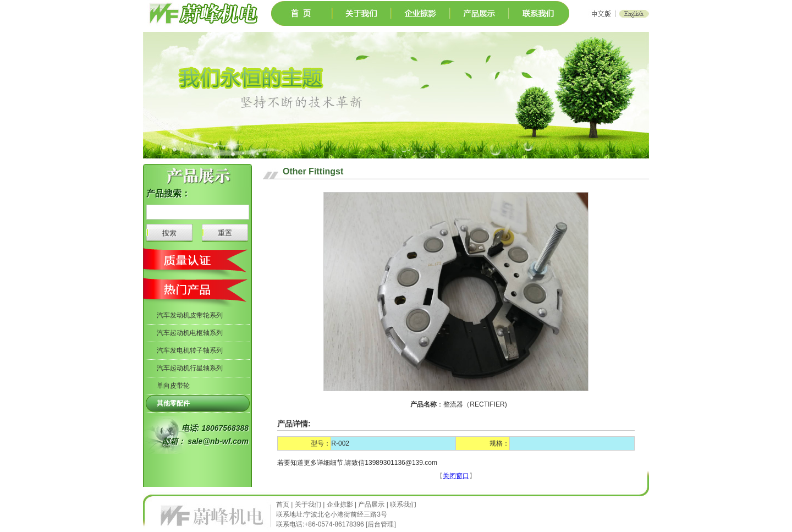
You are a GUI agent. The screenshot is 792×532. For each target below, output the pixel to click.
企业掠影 (340, 504)
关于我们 (308, 504)
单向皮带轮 (173, 386)
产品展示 (371, 504)
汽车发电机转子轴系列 (190, 350)
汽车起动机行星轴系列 (190, 368)
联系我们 (403, 504)
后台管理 (381, 524)
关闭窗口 (456, 476)
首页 (284, 504)
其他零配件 (173, 403)
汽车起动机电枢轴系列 (190, 333)
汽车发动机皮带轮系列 (190, 315)
